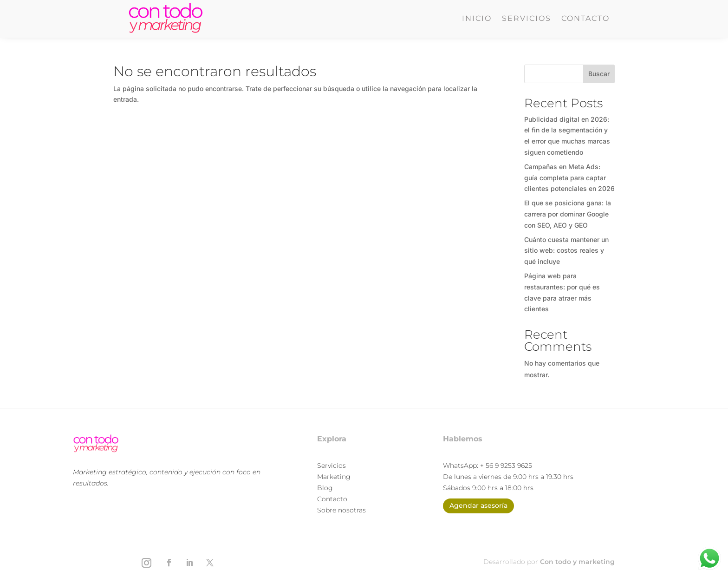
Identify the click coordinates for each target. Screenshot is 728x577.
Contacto (585, 19)
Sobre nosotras (341, 510)
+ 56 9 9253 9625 (506, 466)
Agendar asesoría (478, 505)
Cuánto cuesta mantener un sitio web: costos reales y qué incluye (566, 251)
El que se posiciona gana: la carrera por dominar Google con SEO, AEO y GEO (568, 214)
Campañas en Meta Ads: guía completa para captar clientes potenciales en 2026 (569, 178)
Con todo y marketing (577, 562)
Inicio (477, 19)
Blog (325, 488)
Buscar (599, 74)
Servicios (526, 19)
